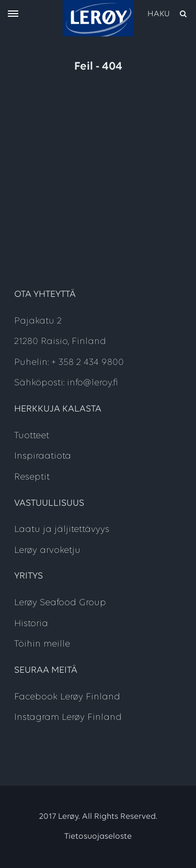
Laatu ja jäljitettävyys (62, 530)
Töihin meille (42, 644)
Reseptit (32, 477)
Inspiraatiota (43, 456)
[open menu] (13, 14)
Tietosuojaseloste (98, 837)
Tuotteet (32, 436)
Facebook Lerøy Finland (67, 697)
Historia (31, 624)
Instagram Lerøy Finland (68, 717)
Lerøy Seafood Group (60, 603)
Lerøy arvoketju (47, 550)
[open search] (168, 14)
